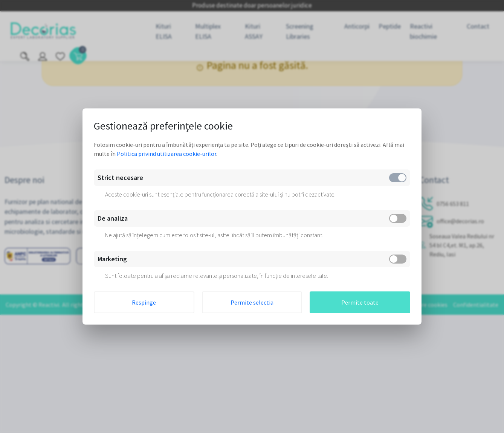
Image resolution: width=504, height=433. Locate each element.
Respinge (144, 302)
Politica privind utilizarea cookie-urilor (166, 154)
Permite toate (360, 302)
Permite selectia (252, 302)
